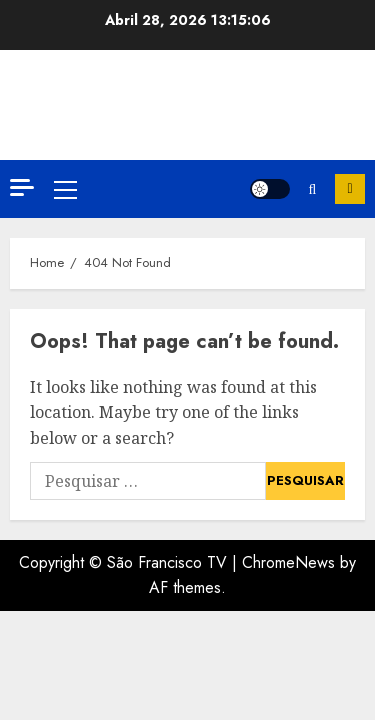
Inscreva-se (350, 189)
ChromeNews (288, 562)
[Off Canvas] (22, 187)
